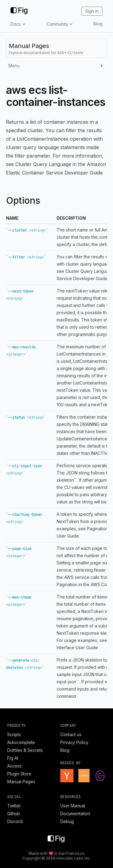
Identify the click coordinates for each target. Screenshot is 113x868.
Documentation (75, 814)
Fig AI (13, 758)
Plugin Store (19, 774)
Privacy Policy (74, 742)
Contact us (71, 734)
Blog (98, 24)
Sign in (92, 11)
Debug (67, 821)
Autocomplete (21, 742)
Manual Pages (21, 782)
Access (14, 766)
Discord (15, 821)
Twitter (14, 806)
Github (14, 814)
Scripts (14, 734)
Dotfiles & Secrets (25, 750)
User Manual (73, 806)
